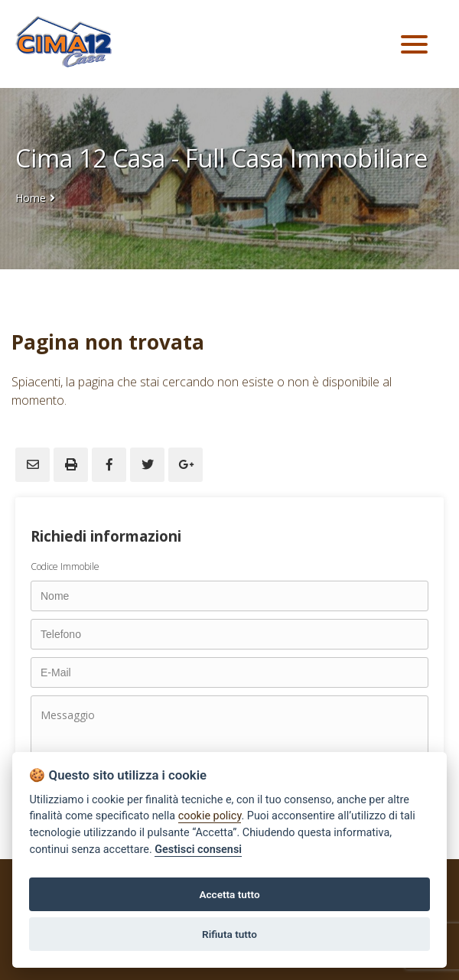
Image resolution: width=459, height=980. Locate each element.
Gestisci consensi (198, 850)
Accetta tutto (229, 894)
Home (31, 198)
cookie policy (210, 816)
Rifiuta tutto (229, 934)
